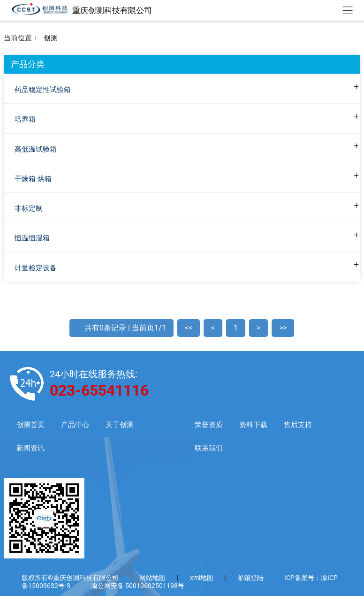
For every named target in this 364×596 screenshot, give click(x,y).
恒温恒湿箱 (32, 238)
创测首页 (30, 425)
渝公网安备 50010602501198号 (138, 586)
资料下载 (253, 425)
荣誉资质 (209, 425)
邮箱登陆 (250, 578)
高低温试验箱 (36, 149)
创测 (51, 38)
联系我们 (209, 448)
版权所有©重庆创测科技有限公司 (70, 578)
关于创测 (120, 425)
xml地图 (202, 578)
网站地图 (152, 578)
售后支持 (298, 425)
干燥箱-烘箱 (33, 179)
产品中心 (75, 425)
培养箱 (25, 119)
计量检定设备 (36, 268)
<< (189, 328)
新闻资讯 (30, 448)
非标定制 (29, 208)
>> (283, 328)
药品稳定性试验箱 (43, 90)
